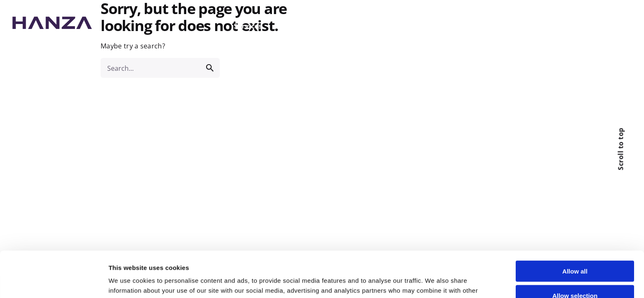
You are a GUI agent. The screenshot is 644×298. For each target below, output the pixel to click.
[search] (210, 68)
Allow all (575, 225)
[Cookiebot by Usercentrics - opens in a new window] (54, 282)
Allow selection (575, 250)
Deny (575, 274)
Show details (435, 282)
